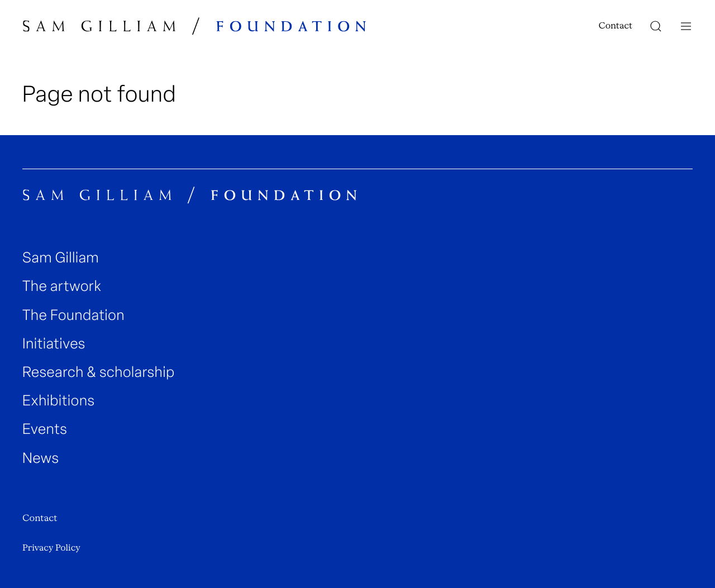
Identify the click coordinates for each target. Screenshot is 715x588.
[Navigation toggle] (686, 26)
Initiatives (54, 344)
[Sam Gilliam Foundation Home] (195, 26)
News (41, 458)
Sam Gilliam (61, 258)
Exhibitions (59, 401)
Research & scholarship (99, 372)
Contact (616, 26)
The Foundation (73, 315)
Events (45, 429)
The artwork (62, 286)
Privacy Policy (51, 548)
